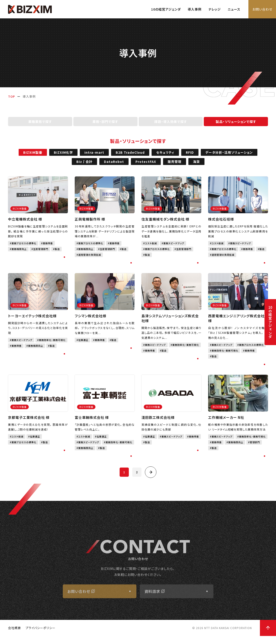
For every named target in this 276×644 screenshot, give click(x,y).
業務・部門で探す (105, 125)
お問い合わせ (262, 9)
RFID (190, 156)
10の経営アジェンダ (166, 9)
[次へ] (151, 476)
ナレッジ (215, 9)
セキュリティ (165, 156)
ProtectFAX (146, 165)
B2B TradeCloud (130, 156)
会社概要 (14, 636)
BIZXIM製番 (33, 156)
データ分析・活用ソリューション (229, 156)
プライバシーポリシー (40, 636)
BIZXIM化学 (63, 156)
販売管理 (175, 165)
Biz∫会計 (84, 165)
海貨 (196, 165)
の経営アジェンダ (270, 322)
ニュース (234, 9)
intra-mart (94, 156)
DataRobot (114, 165)
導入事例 (195, 9)
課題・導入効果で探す (171, 125)
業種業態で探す (40, 125)
